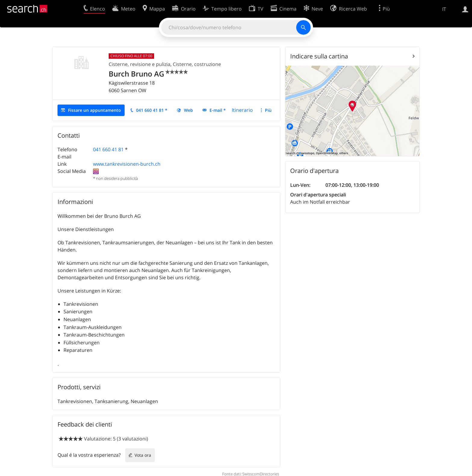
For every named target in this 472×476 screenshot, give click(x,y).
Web (188, 110)
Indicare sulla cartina (319, 56)
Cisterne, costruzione (197, 64)
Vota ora (143, 455)
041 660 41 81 (108, 149)
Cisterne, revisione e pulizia (140, 64)
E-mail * (218, 110)
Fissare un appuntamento (95, 110)
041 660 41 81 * (152, 110)
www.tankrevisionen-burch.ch (127, 164)
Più (268, 110)
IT (444, 9)
